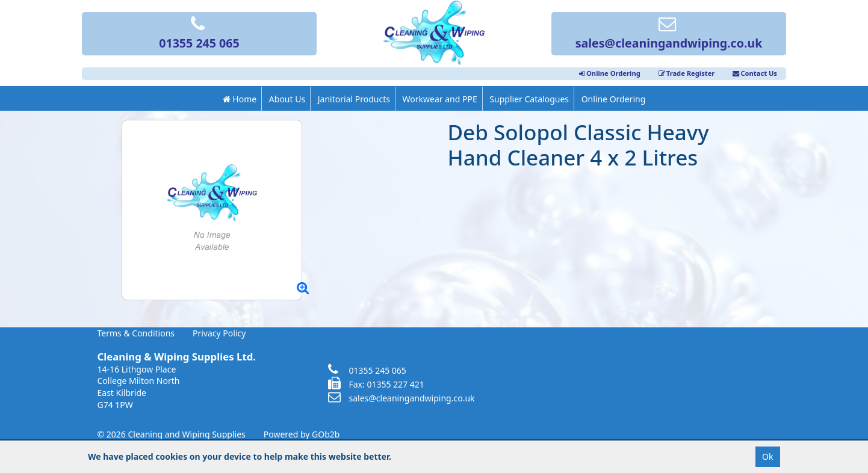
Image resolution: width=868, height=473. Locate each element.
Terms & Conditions (136, 333)
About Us (287, 99)
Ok (767, 456)
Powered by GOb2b (302, 434)
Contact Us (755, 73)
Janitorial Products (354, 99)
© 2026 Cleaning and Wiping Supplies (172, 434)
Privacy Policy (219, 333)
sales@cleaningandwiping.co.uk (669, 34)
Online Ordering (610, 73)
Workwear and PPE (440, 99)
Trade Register (687, 73)
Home (240, 99)
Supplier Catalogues (529, 99)
